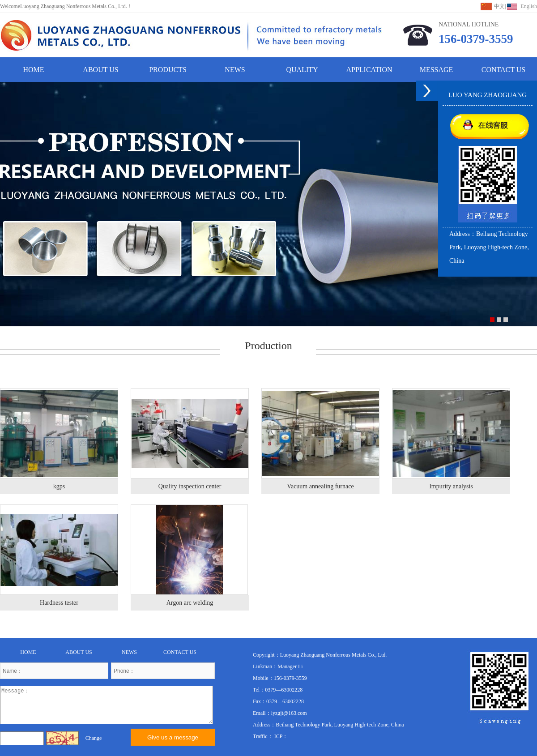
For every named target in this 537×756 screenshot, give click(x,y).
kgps (59, 486)
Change (94, 738)
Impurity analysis (451, 486)
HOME (33, 70)
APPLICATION (369, 70)
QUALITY (302, 70)
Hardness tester (59, 603)
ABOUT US (100, 70)
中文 (499, 6)
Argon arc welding (190, 603)
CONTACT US (503, 70)
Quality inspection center (190, 486)
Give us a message (173, 737)
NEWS (235, 70)
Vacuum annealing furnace (320, 486)
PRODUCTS (168, 70)
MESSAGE (437, 70)
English (529, 6)
